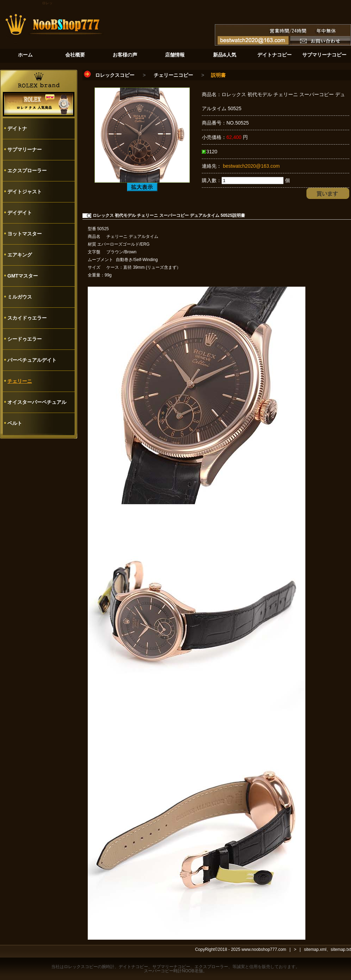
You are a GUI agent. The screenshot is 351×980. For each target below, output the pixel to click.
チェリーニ (20, 381)
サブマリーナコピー (171, 967)
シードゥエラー (25, 339)
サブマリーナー (25, 149)
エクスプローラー (27, 171)
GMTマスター (23, 276)
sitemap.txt (341, 949)
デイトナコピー (133, 967)
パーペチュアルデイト (32, 360)
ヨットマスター (25, 234)
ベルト (15, 423)
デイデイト (20, 213)
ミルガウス (20, 297)
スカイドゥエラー (27, 318)
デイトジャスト (25, 192)
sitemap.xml (315, 949)
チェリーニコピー (173, 75)
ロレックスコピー (115, 75)
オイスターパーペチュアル (37, 402)
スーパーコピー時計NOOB (169, 971)
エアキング (20, 255)
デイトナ (17, 128)
